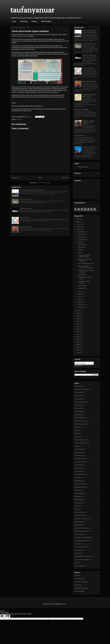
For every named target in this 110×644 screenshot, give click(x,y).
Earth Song (78, 408)
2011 (78, 337)
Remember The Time (81, 519)
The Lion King (79, 534)
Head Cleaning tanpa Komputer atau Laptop (32, 190)
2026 (78, 219)
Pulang (77, 509)
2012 (78, 334)
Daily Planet (78, 405)
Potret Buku (78, 585)
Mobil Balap (78, 481)
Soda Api (81, 250)
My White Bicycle (80, 487)
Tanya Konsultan (80, 591)
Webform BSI (82, 288)
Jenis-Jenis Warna (25, 218)
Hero (76, 430)
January (81, 307)
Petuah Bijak (78, 500)
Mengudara (78, 478)
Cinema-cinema (46, 21)
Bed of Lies (78, 396)
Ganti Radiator (82, 275)
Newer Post (16, 178)
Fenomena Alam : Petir (26, 199)
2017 (78, 321)
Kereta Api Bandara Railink (20, 36)
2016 (78, 324)
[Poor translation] (7, 616)
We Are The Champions (82, 560)
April (80, 300)
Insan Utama (78, 449)
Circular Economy (80, 579)
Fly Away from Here (80, 421)
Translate (87, 366)
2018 (78, 319)
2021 (78, 311)
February (81, 305)
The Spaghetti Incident (81, 541)
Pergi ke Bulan (79, 493)
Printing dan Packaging (82, 109)
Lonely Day (78, 471)
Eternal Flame (79, 411)
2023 (78, 227)
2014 (78, 329)
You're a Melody (79, 566)
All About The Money (81, 389)
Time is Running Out (81, 547)
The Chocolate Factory (81, 531)
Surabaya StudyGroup (81, 588)
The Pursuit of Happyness (82, 537)
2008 (78, 345)
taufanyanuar (32, 11)
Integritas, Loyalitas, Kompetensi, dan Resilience (89, 122)
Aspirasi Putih (79, 392)
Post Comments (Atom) (44, 183)
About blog (24, 21)
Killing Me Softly (79, 459)
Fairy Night (78, 415)
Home (14, 21)
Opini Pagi (78, 490)
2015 (78, 326)
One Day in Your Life (89, 147)
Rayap (80, 252)
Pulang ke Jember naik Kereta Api (85, 260)
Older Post (65, 178)
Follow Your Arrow (80, 424)
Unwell (77, 553)
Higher (77, 433)
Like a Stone (78, 468)
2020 (78, 313)
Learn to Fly (78, 465)
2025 (78, 222)
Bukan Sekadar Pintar (26, 227)
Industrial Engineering (81, 582)
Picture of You (79, 503)
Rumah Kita (78, 522)
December (82, 232)
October (81, 237)
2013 (78, 332)
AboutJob (77, 575)
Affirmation (78, 386)
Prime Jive (78, 506)
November (82, 234)
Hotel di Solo (82, 247)
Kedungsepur (82, 245)
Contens (34, 21)
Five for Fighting (79, 418)
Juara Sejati (78, 452)
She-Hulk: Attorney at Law (86, 263)
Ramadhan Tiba (79, 512)
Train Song (19, 119)
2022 (78, 229)
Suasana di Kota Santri (81, 528)
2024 (78, 224)
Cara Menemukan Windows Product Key (85, 267)
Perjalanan (78, 497)
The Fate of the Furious (26, 208)
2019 (78, 316)
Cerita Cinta (78, 399)
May (80, 297)
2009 (78, 342)
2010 (78, 339)
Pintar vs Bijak (82, 286)
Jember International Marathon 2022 (84, 256)
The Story (78, 544)
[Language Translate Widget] (84, 363)
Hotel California (79, 440)
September (82, 240)
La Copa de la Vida (80, 462)
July (80, 292)
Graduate (77, 427)
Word (76, 563)
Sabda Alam (78, 525)
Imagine (77, 446)
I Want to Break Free (81, 443)
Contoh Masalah (79, 135)
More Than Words (80, 484)
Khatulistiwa (78, 456)
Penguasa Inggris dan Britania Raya (89, 95)
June (80, 294)
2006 (78, 350)
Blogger (65, 604)
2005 (78, 353)
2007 (78, 347)
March (80, 302)
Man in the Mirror (80, 474)
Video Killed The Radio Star (83, 556)
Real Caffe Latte (79, 515)
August (80, 242)
